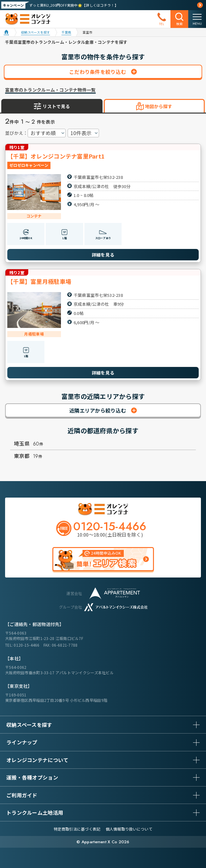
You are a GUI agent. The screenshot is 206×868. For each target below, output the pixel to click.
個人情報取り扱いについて (129, 829)
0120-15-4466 (27, 645)
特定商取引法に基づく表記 (77, 829)
